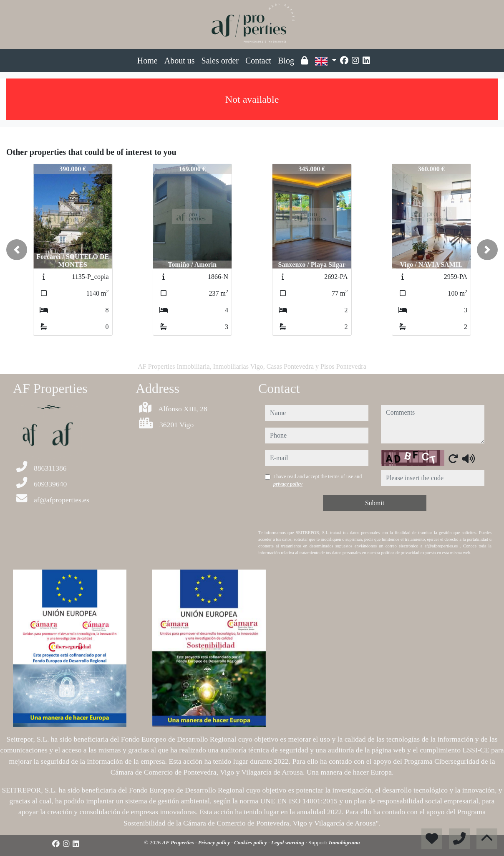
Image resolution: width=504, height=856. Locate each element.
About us (180, 61)
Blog (286, 61)
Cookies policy (251, 842)
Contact (258, 61)
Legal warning (289, 842)
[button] (17, 250)
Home (147, 61)
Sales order (220, 61)
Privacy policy (215, 842)
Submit (375, 503)
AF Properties (179, 842)
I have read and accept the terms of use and (318, 480)
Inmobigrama (344, 842)
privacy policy (288, 484)
